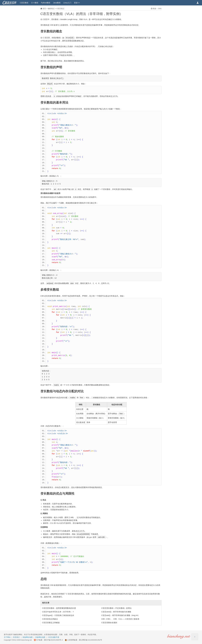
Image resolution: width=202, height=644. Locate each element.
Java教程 (57, 3)
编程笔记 (51, 9)
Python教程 (46, 3)
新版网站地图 (28, 637)
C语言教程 (24, 3)
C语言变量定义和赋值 (51, 623)
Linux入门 (67, 3)
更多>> (77, 3)
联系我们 (16, 637)
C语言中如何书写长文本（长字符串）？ (58, 612)
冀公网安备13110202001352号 (91, 640)
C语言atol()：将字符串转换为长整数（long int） (121, 615)
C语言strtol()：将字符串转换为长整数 (116, 612)
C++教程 (35, 3)
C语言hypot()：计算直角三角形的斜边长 (58, 615)
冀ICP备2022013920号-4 (53, 640)
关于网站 (7, 637)
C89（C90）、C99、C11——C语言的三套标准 (120, 619)
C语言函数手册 (54, 637)
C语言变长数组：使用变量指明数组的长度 (59, 608)
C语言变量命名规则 (109, 623)
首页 (44, 9)
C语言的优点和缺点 (50, 619)
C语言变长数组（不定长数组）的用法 (116, 608)
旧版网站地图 (40, 637)
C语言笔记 (60, 9)
